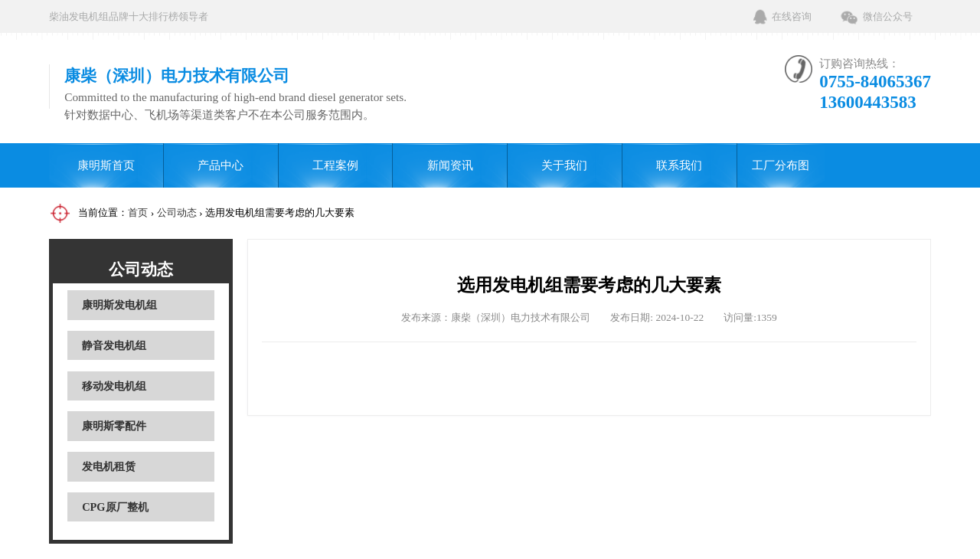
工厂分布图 (781, 165)
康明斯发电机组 (119, 305)
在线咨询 (792, 16)
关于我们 (564, 165)
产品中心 (220, 165)
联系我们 (679, 165)
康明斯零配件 (114, 426)
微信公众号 (888, 16)
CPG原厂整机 (115, 507)
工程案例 (335, 165)
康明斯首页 (106, 165)
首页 (138, 212)
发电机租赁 (109, 466)
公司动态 (177, 212)
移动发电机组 (114, 386)
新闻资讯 (450, 165)
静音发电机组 (114, 345)
